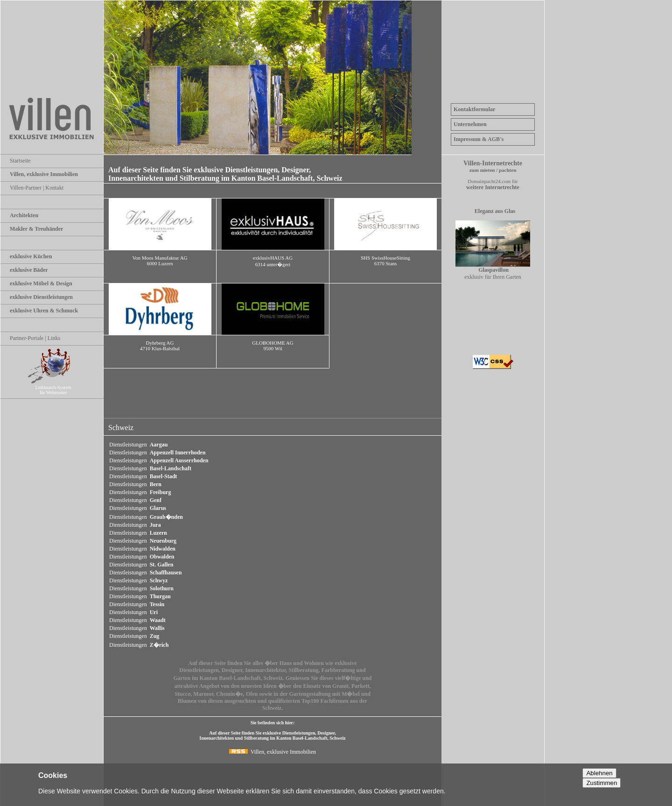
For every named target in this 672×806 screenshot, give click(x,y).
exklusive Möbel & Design (41, 283)
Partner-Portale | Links (35, 338)
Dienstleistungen (138, 445)
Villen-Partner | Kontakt (37, 188)
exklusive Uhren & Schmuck (44, 311)
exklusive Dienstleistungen (41, 297)
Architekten (24, 215)
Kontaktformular (474, 109)
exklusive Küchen (31, 256)
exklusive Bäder (29, 270)
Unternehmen (470, 124)
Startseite (20, 161)
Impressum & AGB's (479, 139)
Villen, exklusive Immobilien (44, 174)
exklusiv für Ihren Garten (493, 271)
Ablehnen (599, 773)
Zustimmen (602, 783)
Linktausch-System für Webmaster (57, 387)
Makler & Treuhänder (36, 229)
